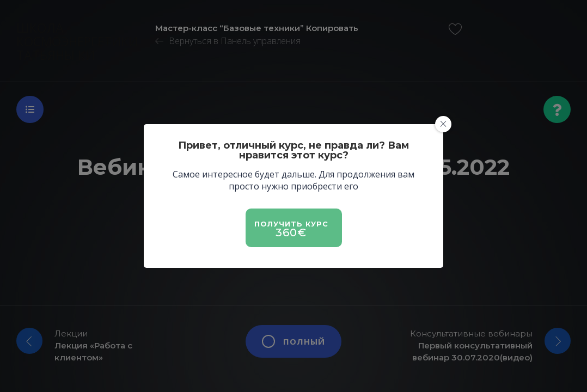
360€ (291, 232)
